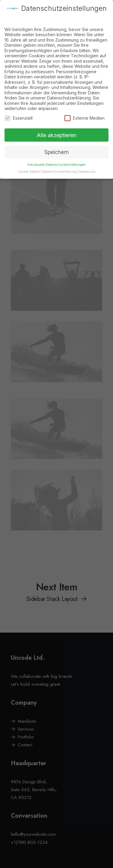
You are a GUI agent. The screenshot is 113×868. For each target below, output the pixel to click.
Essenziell (19, 112)
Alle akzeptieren (56, 129)
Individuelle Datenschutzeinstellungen (57, 159)
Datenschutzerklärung (59, 166)
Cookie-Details (29, 166)
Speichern (56, 146)
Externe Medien (85, 112)
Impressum (87, 166)
